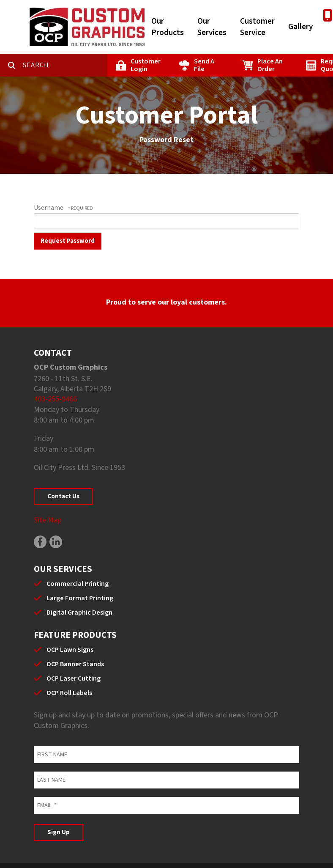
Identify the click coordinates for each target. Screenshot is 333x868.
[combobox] (65, 65)
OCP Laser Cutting (74, 678)
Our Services (212, 27)
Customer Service (257, 27)
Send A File (204, 65)
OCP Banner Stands (75, 664)
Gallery (300, 27)
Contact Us (63, 496)
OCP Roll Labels (69, 693)
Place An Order (270, 65)
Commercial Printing (78, 584)
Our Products (168, 27)
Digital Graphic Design (79, 613)
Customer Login (146, 65)
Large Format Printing (80, 598)
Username (49, 208)
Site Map (48, 520)
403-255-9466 (55, 399)
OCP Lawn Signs (70, 650)
